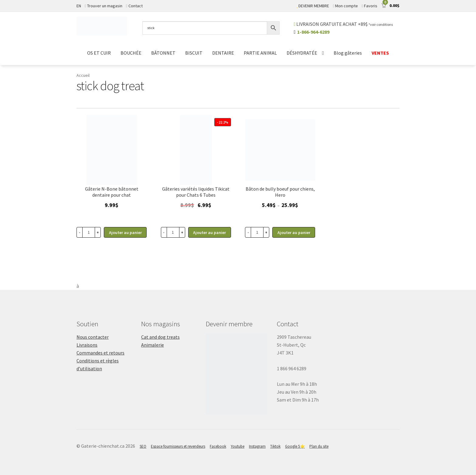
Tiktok (275, 446)
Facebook (218, 446)
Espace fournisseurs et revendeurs (178, 446)
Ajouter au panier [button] (125, 232)
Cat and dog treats (160, 337)
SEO (143, 446)
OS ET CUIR (99, 53)
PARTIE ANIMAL (260, 53)
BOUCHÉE (131, 53)
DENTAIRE (223, 53)
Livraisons (87, 345)
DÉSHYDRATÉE (302, 53)
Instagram (257, 446)
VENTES (380, 53)
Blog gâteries (348, 53)
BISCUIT (194, 53)
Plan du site (319, 446)
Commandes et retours (100, 353)
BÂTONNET (163, 53)
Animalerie (153, 345)
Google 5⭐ (295, 446)
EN (79, 6)
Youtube (238, 446)
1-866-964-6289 (313, 32)
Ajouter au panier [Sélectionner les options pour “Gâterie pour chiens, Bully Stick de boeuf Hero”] (294, 232)
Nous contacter (93, 337)
